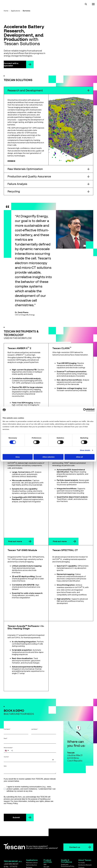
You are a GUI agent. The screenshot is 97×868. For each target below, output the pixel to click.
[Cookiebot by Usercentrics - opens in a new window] (85, 410)
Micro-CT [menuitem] (47, 847)
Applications (16, 10)
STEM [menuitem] (45, 849)
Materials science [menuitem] (32, 840)
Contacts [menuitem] (81, 845)
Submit (16, 795)
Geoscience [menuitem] (30, 850)
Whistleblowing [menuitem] (83, 847)
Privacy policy (58, 862)
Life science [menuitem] (30, 847)
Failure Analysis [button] (17, 186)
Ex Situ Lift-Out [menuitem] (48, 854)
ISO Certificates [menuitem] (66, 846)
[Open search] (86, 4)
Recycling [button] (14, 194)
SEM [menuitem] (45, 842)
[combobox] (30, 737)
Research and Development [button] (25, 90)
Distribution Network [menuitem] (85, 843)
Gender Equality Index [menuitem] (68, 855)
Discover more (16, 162)
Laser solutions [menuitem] (48, 852)
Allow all (79, 457)
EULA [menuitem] (63, 849)
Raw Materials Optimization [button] (25, 171)
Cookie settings (48, 864)
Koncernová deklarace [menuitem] (86, 850)
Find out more (15, 519)
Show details (85, 450)
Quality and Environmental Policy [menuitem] (68, 843)
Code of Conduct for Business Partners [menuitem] (68, 852)
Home (6, 10)
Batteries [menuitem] (29, 845)
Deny (18, 457)
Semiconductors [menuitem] (32, 843)
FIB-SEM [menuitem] (46, 844)
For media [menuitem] (82, 840)
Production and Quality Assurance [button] (29, 179)
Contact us (75, 825)
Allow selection (48, 457)
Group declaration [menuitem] (84, 852)
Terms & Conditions (41, 862)
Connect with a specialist (11, 64)
